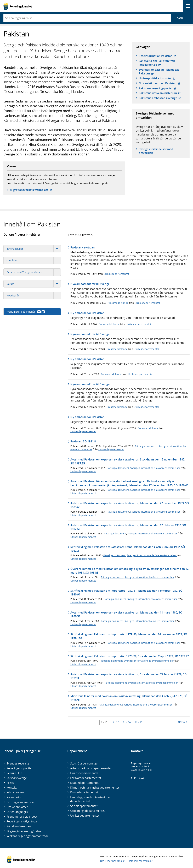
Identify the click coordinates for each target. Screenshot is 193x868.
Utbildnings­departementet (88, 811)
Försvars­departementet (86, 778)
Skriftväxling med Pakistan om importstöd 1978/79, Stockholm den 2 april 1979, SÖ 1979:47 (130, 656)
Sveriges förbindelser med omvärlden (156, 151)
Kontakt (12, 788)
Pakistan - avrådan (83, 247)
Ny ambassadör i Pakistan (87, 313)
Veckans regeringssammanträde (28, 836)
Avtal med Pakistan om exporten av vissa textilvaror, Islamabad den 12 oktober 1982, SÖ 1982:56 (128, 527)
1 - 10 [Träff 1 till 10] (104, 722)
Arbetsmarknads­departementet (91, 768)
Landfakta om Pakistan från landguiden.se (161, 63)
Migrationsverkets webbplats (31, 190)
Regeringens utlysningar (22, 821)
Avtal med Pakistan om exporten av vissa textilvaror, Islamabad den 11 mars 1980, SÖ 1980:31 (126, 614)
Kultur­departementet (84, 792)
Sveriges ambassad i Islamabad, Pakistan (159, 72)
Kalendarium (15, 797)
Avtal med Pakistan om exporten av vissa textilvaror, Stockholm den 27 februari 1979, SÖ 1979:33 (129, 676)
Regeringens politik (19, 768)
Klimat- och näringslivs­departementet (95, 788)
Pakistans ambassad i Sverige (160, 98)
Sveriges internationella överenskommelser (155, 468)
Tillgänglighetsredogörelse (24, 831)
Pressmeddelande (118, 303)
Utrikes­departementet (85, 816)
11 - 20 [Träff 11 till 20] (115, 722)
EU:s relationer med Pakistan (160, 83)
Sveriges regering (18, 763)
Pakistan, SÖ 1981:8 (83, 441)
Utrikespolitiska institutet (157, 78)
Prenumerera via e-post (22, 817)
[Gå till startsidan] (18, 6)
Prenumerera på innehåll (26, 312)
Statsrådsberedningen (85, 763)
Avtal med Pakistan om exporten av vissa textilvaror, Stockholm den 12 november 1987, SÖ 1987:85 (128, 461)
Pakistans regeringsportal (157, 88)
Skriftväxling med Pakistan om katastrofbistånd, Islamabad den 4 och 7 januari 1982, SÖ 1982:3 (128, 549)
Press (10, 783)
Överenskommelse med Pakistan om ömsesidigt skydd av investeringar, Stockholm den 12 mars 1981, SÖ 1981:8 (129, 571)
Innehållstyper (34, 249)
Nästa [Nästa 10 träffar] (183, 722)
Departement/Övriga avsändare (34, 272)
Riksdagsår (34, 295)
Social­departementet (84, 806)
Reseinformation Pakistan (158, 56)
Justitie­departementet (84, 783)
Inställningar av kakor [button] (140, 861)
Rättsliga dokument (146, 446)
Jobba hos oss (16, 792)
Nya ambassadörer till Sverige (90, 284)
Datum (34, 284)
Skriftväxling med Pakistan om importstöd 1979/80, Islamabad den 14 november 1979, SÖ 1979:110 (129, 636)
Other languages (17, 812)
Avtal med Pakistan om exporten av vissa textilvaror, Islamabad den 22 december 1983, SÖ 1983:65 (130, 505)
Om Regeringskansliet (21, 802)
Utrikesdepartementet (116, 274)
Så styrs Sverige (17, 778)
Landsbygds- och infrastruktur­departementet (90, 799)
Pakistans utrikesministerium (160, 93)
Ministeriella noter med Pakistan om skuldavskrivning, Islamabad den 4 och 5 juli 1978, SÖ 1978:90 (129, 698)
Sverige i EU (14, 773)
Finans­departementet (84, 773)
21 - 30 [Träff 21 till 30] (127, 722)
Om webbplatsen (18, 807)
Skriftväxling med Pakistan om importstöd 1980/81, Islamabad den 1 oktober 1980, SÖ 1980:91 (126, 593)
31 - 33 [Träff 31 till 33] (138, 722)
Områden (34, 260)
